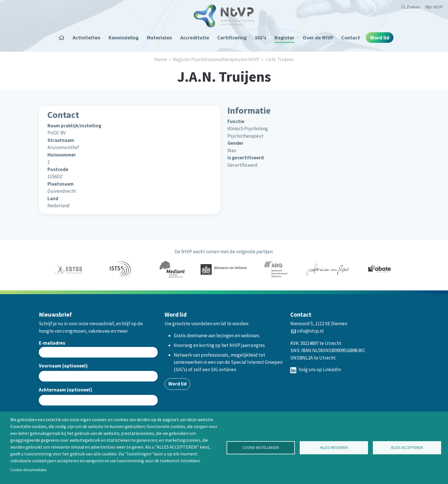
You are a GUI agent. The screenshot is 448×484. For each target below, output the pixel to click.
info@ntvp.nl (310, 331)
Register (284, 38)
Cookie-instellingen (261, 448)
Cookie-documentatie (28, 470)
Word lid (380, 38)
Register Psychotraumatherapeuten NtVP (216, 59)
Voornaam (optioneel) (63, 366)
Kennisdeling (124, 38)
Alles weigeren (334, 448)
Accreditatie (195, 38)
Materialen (159, 38)
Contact (351, 38)
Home (63, 38)
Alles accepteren (407, 448)
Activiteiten (86, 38)
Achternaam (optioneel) (66, 390)
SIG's (261, 38)
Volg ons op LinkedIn (316, 369)
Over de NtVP (318, 38)
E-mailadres (52, 343)
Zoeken (413, 7)
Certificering (232, 38)
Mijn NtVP (434, 7)
